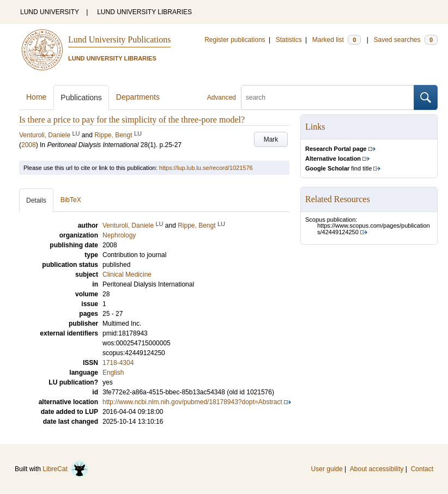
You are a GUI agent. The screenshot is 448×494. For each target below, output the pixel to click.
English (113, 373)
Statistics (289, 40)
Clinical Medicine (127, 275)
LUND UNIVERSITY (50, 12)
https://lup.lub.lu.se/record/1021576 (206, 168)
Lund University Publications (119, 39)
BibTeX (71, 200)
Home (36, 97)
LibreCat (65, 469)
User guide (327, 469)
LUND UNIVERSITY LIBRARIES (144, 12)
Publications (81, 97)
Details (36, 200)
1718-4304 (118, 363)
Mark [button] (271, 139)
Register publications (235, 40)
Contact (422, 469)
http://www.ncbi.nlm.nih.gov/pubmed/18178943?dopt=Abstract (192, 402)
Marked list (337, 40)
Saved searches (405, 40)
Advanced (222, 97)
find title (338, 168)
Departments (138, 97)
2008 (29, 145)
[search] (328, 97)
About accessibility (377, 469)
